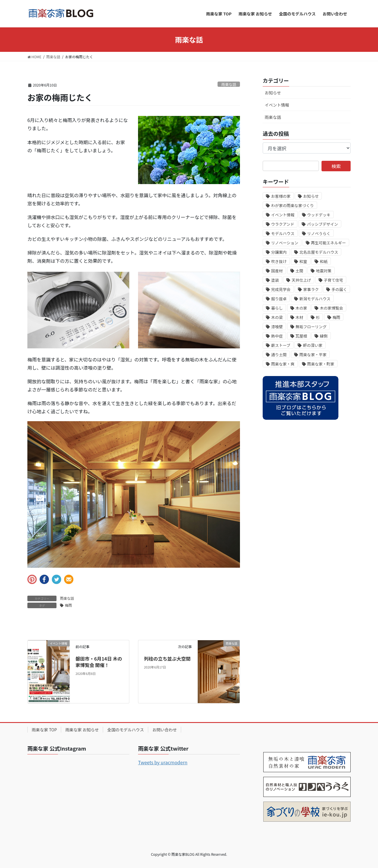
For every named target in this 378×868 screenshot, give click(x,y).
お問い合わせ (165, 730)
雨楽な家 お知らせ (82, 730)
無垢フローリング (311, 327)
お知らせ (273, 93)
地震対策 (324, 271)
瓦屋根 (301, 336)
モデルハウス (283, 233)
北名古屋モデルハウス (319, 252)
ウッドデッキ (319, 215)
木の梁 (277, 317)
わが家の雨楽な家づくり (293, 205)
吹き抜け (279, 261)
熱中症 (277, 336)
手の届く (339, 289)
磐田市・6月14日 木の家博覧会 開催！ (99, 662)
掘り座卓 (279, 299)
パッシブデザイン (323, 224)
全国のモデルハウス (126, 730)
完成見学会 (281, 289)
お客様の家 (281, 196)
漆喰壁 (277, 327)
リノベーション (285, 243)
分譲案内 (279, 252)
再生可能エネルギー (328, 243)
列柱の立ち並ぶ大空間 (167, 659)
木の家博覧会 (331, 308)
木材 (300, 317)
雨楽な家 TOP (44, 730)
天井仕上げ (301, 280)
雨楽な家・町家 (321, 364)
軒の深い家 (313, 345)
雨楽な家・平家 (313, 355)
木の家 (301, 308)
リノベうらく (319, 233)
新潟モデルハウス (315, 299)
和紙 (324, 261)
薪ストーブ (281, 345)
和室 (303, 261)
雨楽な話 (229, 84)
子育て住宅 (334, 280)
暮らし (277, 308)
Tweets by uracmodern (163, 762)
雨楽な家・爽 (283, 364)
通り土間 (279, 355)
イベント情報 (277, 105)
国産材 (277, 271)
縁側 (324, 336)
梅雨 (68, 605)
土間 (300, 271)
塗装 (275, 280)
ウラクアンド (283, 224)
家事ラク (311, 289)
